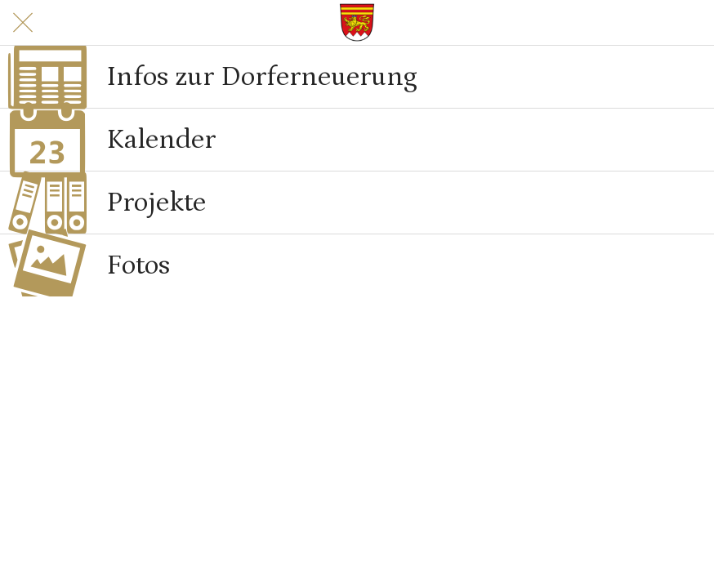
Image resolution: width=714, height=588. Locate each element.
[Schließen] (23, 23)
